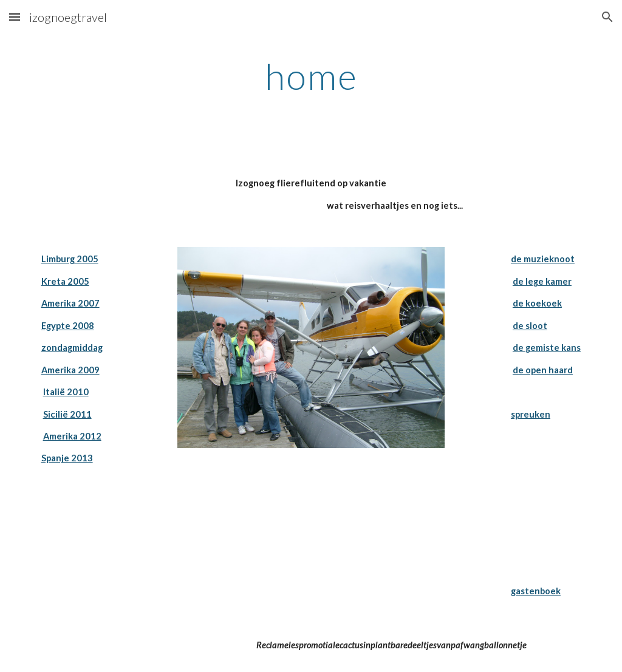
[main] (311, 76)
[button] (15, 17)
